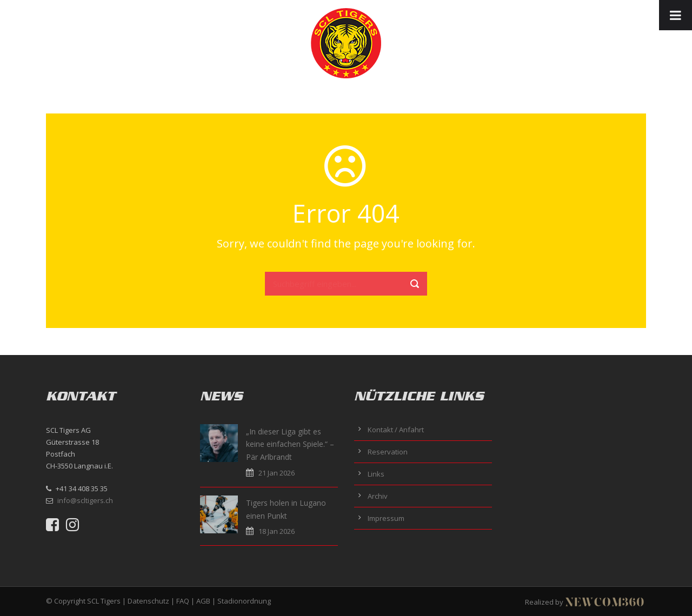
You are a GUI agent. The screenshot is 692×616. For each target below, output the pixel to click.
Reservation (388, 452)
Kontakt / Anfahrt (396, 430)
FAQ (183, 601)
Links (376, 474)
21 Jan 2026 (277, 473)
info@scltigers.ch (85, 500)
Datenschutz (148, 601)
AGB (203, 601)
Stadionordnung (244, 601)
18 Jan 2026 (277, 531)
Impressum (386, 518)
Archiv (378, 496)
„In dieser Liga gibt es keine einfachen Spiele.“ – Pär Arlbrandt (290, 444)
